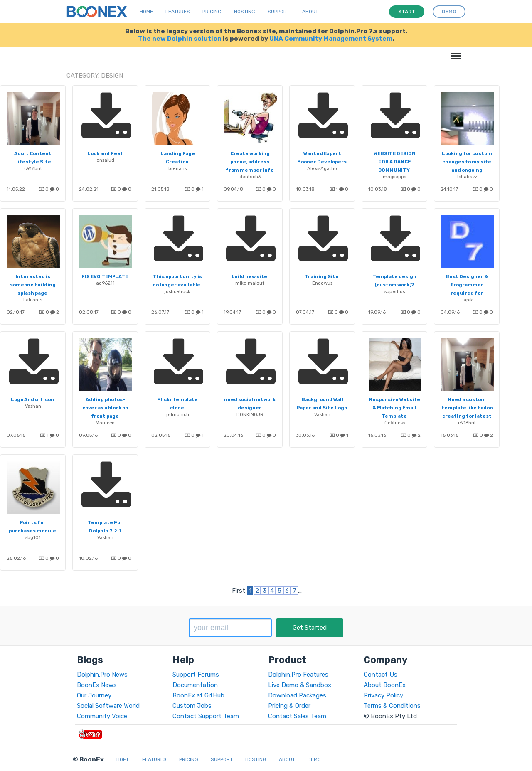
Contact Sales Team (297, 716)
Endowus (322, 283)
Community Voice (102, 716)
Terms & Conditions (392, 706)
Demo (314, 759)
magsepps (394, 177)
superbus (395, 291)
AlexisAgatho (322, 168)
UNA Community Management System (331, 39)
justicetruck (177, 291)
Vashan (33, 406)
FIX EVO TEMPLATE (105, 276)
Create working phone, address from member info (250, 162)
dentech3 (250, 177)
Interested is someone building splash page (33, 285)
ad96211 (105, 283)
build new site (249, 276)
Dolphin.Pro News (102, 675)
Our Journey (94, 695)
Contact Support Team (206, 716)
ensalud (105, 160)
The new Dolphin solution (180, 39)
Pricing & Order (289, 706)
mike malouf (250, 283)
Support (279, 12)
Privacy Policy (383, 695)
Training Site (322, 276)
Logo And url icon (32, 399)
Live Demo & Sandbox (300, 685)
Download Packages (297, 695)
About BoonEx (385, 685)
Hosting (245, 12)
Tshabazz (467, 177)
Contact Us (381, 675)
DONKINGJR (250, 414)
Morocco (105, 423)
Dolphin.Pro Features (298, 675)
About (310, 12)
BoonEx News (97, 685)
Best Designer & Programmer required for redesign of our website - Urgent (466, 293)
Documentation (195, 685)
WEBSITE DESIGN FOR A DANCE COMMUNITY (395, 162)
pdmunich (178, 414)
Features (178, 12)
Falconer (33, 300)
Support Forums (196, 675)
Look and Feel (105, 153)
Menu (455, 52)
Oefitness (395, 423)
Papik (467, 300)
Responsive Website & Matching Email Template (395, 408)
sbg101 (33, 537)
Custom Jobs (192, 706)
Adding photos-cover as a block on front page (105, 408)
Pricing (212, 12)
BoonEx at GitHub (198, 695)
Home (146, 12)
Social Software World (108, 706)
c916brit (33, 168)
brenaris (177, 168)
